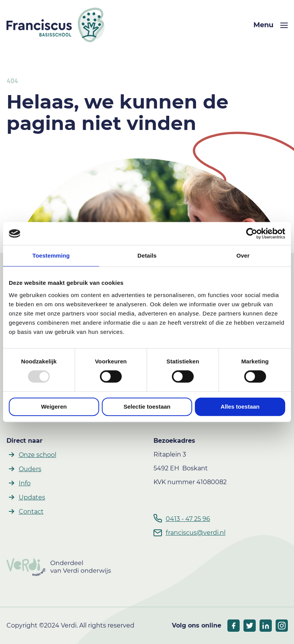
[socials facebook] (234, 626)
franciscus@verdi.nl (196, 533)
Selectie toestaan (147, 407)
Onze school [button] (38, 455)
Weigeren (54, 407)
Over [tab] (243, 255)
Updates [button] (32, 497)
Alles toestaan (240, 407)
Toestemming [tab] (51, 255)
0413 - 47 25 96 (188, 519)
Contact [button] (31, 512)
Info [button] (25, 483)
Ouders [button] (30, 469)
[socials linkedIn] (266, 626)
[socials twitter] (250, 626)
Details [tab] (147, 255)
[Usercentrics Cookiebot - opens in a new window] (252, 233)
